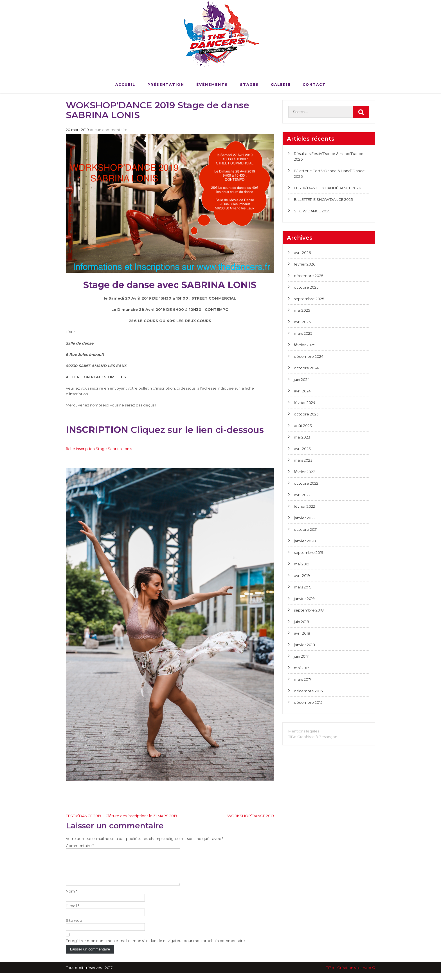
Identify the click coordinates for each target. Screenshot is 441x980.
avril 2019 (302, 576)
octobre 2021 (306, 529)
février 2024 (305, 403)
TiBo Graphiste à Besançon (313, 737)
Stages (249, 85)
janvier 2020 (305, 541)
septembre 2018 (309, 610)
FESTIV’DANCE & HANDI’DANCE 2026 (327, 188)
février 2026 (305, 264)
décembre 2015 (308, 702)
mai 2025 (302, 310)
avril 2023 (302, 449)
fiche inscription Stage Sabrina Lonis (99, 449)
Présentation (166, 85)
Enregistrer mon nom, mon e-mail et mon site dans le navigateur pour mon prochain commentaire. (156, 947)
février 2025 (304, 345)
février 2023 (305, 472)
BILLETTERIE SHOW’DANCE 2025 (323, 199)
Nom (71, 898)
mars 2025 (303, 333)
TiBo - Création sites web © (351, 974)
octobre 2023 (306, 414)
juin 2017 (301, 656)
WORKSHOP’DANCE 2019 (251, 816)
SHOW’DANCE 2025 (312, 211)
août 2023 (303, 426)
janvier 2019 (304, 599)
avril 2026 (302, 253)
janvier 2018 (304, 645)
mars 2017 (303, 679)
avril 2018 (302, 633)
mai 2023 (302, 437)
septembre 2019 (309, 552)
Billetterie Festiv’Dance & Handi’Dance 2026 (329, 174)
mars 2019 (303, 587)
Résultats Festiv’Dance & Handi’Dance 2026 (329, 156)
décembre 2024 (309, 356)
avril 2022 (302, 495)
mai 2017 (301, 668)
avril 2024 (302, 391)
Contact (314, 85)
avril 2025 (302, 322)
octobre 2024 (306, 368)
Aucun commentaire (109, 130)
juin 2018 (301, 622)
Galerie (281, 85)
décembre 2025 (309, 276)
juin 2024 (302, 379)
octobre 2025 (306, 287)
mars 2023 (303, 460)
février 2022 (304, 506)
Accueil (125, 85)
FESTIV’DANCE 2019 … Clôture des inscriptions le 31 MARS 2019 (121, 816)
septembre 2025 (309, 299)
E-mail (73, 912)
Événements (212, 85)
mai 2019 (302, 564)
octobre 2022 (306, 483)
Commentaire (80, 846)
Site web (74, 927)
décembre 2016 (308, 691)
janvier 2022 (305, 518)
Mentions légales (304, 731)
